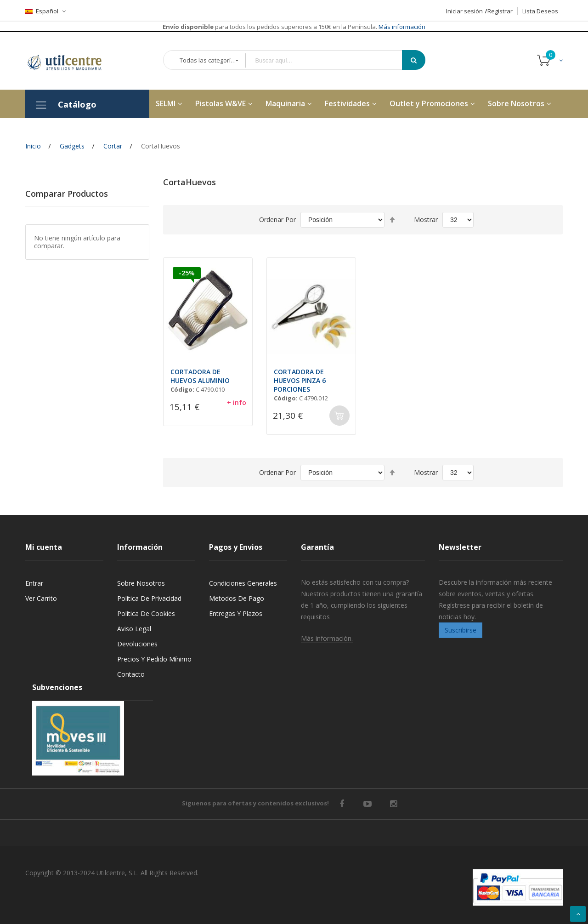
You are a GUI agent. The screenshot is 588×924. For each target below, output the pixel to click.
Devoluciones (137, 644)
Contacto (131, 674)
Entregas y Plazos (236, 613)
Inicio (33, 146)
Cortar (113, 146)
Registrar (500, 11)
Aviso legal (134, 629)
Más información (401, 27)
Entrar (34, 583)
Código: (182, 389)
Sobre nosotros (141, 583)
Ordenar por (277, 220)
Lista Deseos (540, 11)
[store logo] (71, 61)
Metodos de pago (237, 598)
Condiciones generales (243, 583)
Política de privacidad (149, 598)
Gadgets (72, 146)
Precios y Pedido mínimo (154, 659)
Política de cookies (146, 613)
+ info (237, 402)
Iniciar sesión (464, 11)
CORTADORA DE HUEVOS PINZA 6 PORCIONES (300, 380)
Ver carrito (41, 598)
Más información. (327, 638)
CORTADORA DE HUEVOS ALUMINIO (200, 376)
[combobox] (330, 60)
